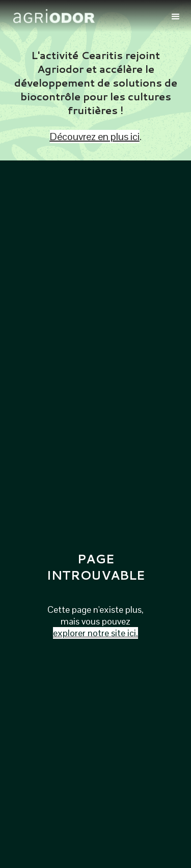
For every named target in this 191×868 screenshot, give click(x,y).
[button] (176, 16)
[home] (84, 16)
